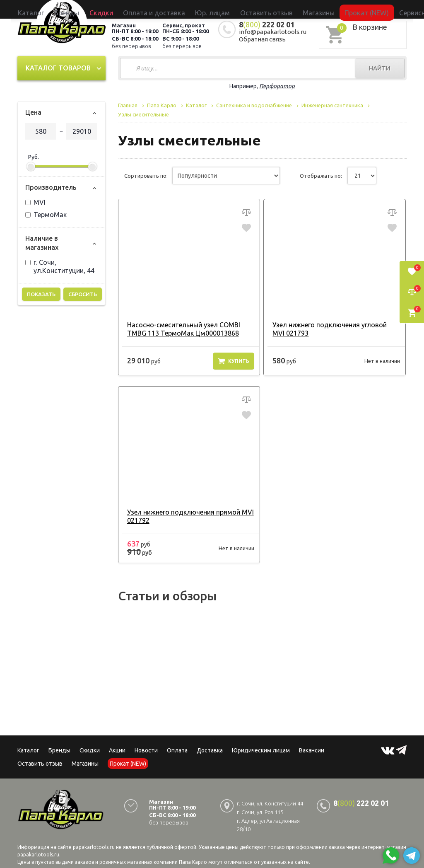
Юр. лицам (216, 9)
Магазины (85, 764)
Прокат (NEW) (325, 9)
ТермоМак (46, 215)
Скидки (90, 750)
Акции (117, 750)
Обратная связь (262, 39)
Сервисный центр (369, 9)
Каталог (92, 9)
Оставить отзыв (254, 9)
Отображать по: (321, 176)
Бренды (115, 9)
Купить (234, 361)
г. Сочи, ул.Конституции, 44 (60, 266)
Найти (380, 68)
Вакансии (312, 750)
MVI (35, 202)
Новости (146, 750)
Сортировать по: (146, 176)
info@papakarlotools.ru (273, 32)
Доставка (210, 750)
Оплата (177, 750)
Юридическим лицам (261, 750)
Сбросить (83, 294)
